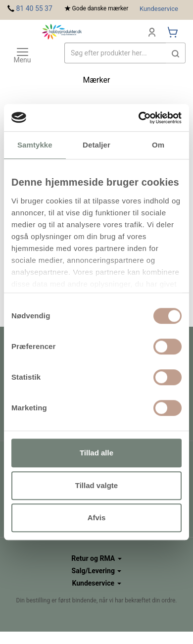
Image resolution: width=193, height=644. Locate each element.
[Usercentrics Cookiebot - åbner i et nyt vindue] (139, 118)
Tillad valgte (96, 485)
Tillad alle (96, 453)
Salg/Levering (97, 571)
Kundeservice (159, 9)
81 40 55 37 (34, 8)
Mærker (97, 80)
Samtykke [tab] (35, 145)
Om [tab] (158, 145)
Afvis (97, 518)
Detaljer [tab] (96, 145)
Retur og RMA (96, 558)
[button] (176, 53)
